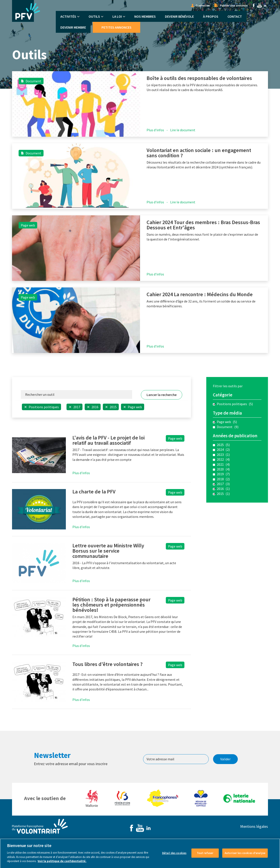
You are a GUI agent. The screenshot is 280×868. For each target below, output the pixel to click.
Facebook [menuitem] (254, 5)
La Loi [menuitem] (117, 16)
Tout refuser (205, 856)
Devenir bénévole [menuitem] (179, 16)
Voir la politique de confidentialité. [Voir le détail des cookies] (62, 864)
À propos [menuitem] (211, 16)
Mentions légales (254, 826)
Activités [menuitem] (68, 16)
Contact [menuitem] (235, 16)
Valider (225, 759)
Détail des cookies (174, 856)
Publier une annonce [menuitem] (234, 5)
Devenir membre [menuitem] (73, 27)
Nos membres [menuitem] (145, 16)
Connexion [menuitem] (203, 5)
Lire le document (183, 130)
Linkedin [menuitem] (265, 5)
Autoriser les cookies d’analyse (245, 856)
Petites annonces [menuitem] (116, 27)
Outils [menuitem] (94, 16)
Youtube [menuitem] (259, 5)
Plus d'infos (155, 130)
